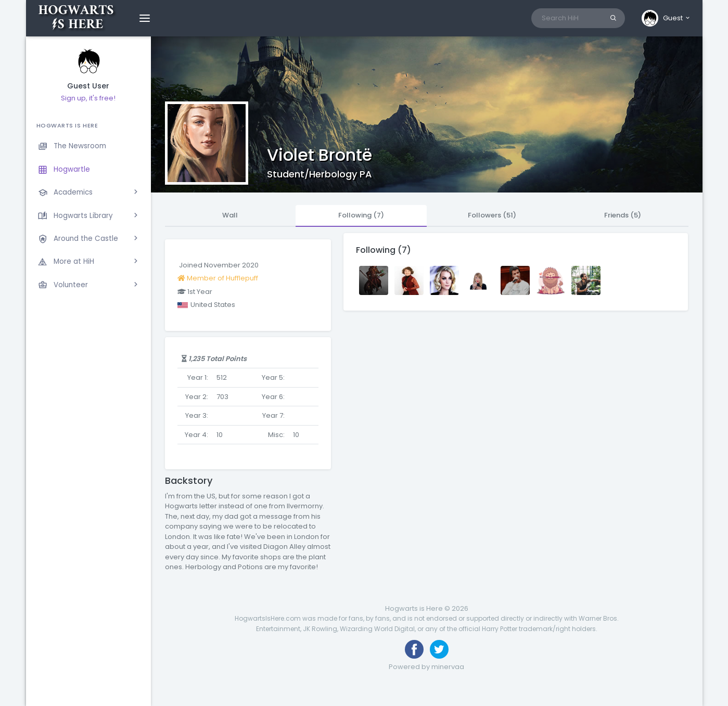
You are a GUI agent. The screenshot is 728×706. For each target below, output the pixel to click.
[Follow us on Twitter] (439, 649)
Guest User (88, 86)
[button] (666, 18)
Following (361, 215)
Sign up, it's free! (88, 98)
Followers (492, 215)
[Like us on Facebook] (414, 649)
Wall (230, 215)
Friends (623, 215)
